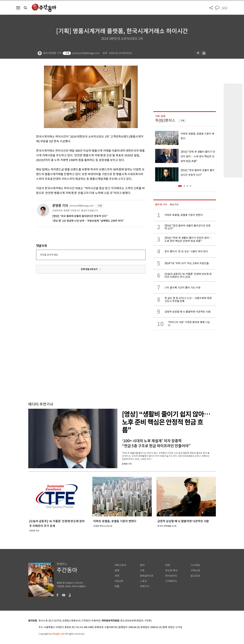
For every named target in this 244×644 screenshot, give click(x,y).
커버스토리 (120, 565)
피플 (117, 586)
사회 (142, 571)
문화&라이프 (147, 576)
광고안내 (195, 576)
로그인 (224, 8)
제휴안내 (75, 621)
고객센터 (86, 621)
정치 (142, 565)
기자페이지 (171, 581)
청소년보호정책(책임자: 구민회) (136, 621)
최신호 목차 (171, 571)
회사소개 (43, 621)
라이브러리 (171, 576)
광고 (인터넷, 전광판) (59, 621)
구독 (67, 53)
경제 (117, 571)
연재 (168, 565)
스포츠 (143, 581)
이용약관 (96, 621)
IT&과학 (119, 581)
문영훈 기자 (60, 206)
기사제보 (195, 565)
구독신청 (195, 571)
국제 (117, 576)
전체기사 (145, 586)
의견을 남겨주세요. (49, 255)
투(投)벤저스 (165, 120)
